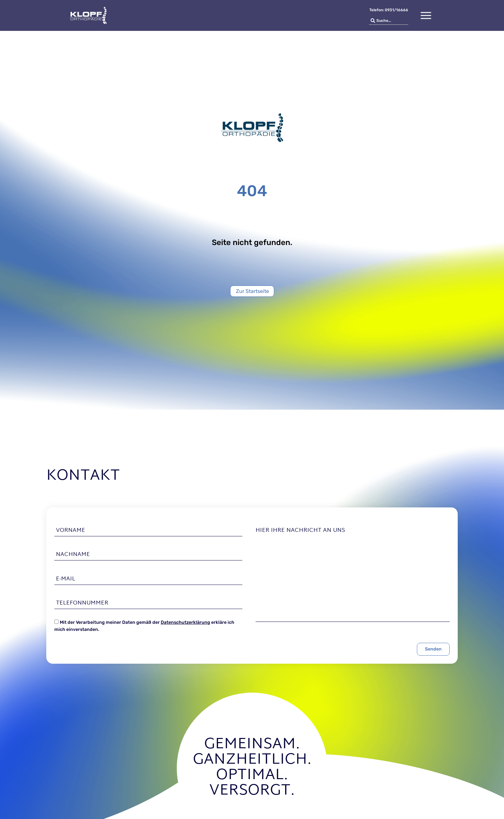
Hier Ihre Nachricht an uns (300, 531)
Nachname (73, 555)
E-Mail (66, 579)
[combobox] (389, 21)
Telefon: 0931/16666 (389, 10)
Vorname (71, 531)
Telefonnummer (82, 603)
